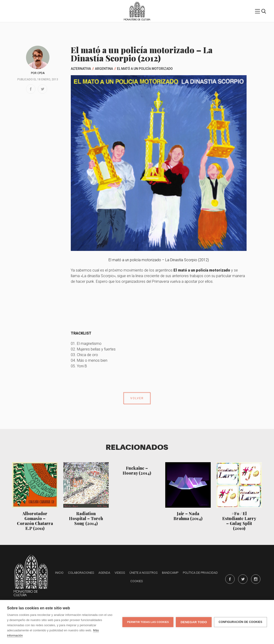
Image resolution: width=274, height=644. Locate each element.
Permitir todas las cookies (148, 622)
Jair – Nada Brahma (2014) (188, 516)
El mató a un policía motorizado (145, 69)
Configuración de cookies (240, 622)
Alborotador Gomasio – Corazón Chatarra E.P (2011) (35, 521)
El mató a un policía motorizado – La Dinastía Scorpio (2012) (159, 260)
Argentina (104, 69)
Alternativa (81, 69)
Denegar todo (194, 622)
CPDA (41, 73)
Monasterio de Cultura (137, 20)
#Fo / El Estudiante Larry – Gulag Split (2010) (239, 521)
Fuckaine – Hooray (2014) (137, 470)
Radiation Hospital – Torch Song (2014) (86, 518)
